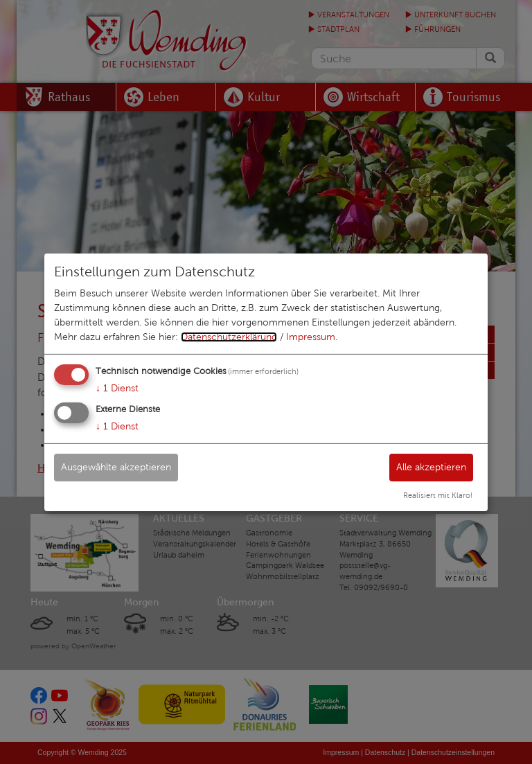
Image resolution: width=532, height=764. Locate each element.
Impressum (311, 337)
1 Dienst (117, 388)
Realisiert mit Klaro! (438, 495)
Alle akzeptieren (431, 467)
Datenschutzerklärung (229, 337)
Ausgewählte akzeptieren (116, 467)
